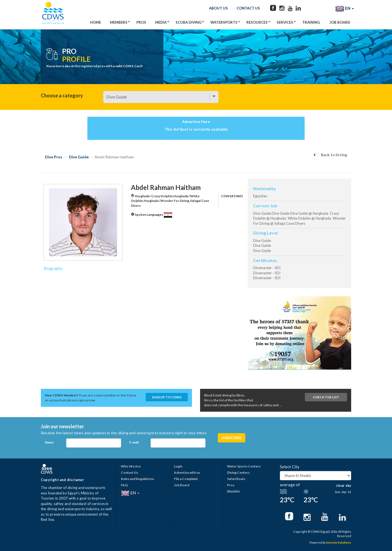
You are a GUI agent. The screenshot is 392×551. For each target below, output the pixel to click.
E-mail (134, 442)
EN (345, 9)
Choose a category (62, 96)
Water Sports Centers (244, 466)
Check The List (326, 397)
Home (96, 22)
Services (285, 22)
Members (119, 22)
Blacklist (233, 491)
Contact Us (248, 8)
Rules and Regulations (137, 479)
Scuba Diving (189, 22)
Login (178, 466)
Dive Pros (54, 157)
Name (49, 442)
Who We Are (131, 466)
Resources (257, 22)
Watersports (224, 22)
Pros (141, 22)
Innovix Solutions (339, 542)
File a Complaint (186, 479)
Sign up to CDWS (167, 397)
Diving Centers (238, 472)
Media (161, 22)
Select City (290, 467)
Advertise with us (187, 472)
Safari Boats (236, 479)
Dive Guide (79, 157)
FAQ (124, 485)
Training (311, 22)
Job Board (340, 22)
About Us (218, 8)
